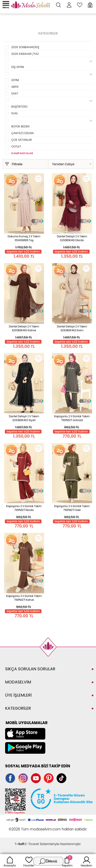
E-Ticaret (32, 844)
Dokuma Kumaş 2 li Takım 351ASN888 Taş (24, 238)
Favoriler (29, 861)
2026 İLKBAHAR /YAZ (25, 54)
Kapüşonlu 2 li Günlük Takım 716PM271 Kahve (24, 598)
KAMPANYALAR (22, 153)
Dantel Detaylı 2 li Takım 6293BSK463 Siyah (24, 418)
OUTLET (16, 146)
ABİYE (15, 87)
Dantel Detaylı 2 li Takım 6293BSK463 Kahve (24, 328)
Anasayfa (10, 861)
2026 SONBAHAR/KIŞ (25, 47)
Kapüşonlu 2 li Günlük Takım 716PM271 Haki (72, 508)
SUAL (15, 113)
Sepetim (67, 861)
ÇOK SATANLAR (22, 140)
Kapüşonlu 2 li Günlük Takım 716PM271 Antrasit (72, 418)
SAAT (15, 93)
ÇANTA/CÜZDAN (22, 133)
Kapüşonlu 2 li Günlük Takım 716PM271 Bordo (24, 508)
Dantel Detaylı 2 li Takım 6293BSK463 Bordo (72, 238)
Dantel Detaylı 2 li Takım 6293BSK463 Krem (72, 328)
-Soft (20, 844)
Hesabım (86, 861)
